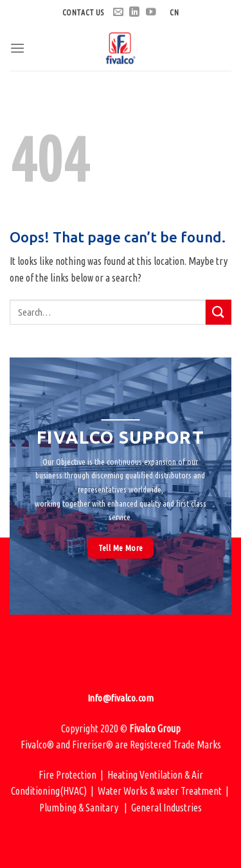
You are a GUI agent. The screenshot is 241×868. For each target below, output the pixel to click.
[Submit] (219, 312)
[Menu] (17, 48)
